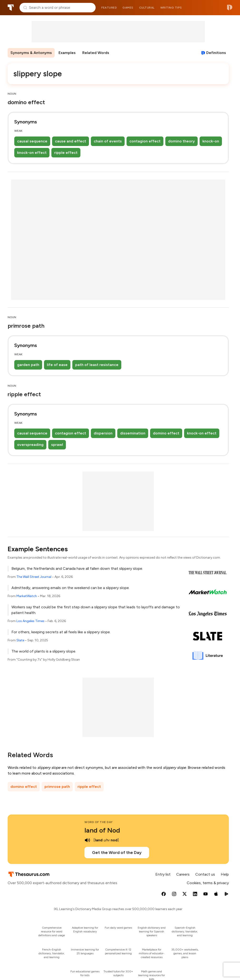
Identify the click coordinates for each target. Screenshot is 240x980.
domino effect (166, 433)
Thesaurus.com (11, 8)
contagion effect (145, 141)
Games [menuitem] (128, 8)
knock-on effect (32, 153)
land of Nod (102, 830)
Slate (20, 640)
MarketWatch (27, 596)
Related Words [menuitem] (96, 53)
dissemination (133, 433)
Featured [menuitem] (109, 8)
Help (225, 874)
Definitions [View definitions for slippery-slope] (216, 53)
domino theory (181, 141)
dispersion (103, 433)
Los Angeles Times (30, 621)
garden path (28, 365)
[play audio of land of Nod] (87, 840)
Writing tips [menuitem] (171, 8)
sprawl (57, 445)
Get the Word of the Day (117, 853)
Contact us (205, 874)
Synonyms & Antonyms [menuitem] (31, 53)
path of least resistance (97, 365)
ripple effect (66, 153)
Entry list (163, 874)
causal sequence (32, 141)
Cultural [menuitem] (147, 8)
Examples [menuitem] (67, 53)
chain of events (108, 141)
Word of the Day (99, 822)
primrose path (57, 787)
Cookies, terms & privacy (208, 883)
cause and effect (71, 141)
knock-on (211, 141)
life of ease (57, 365)
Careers (183, 874)
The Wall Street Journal (34, 577)
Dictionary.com (230, 8)
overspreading (30, 445)
